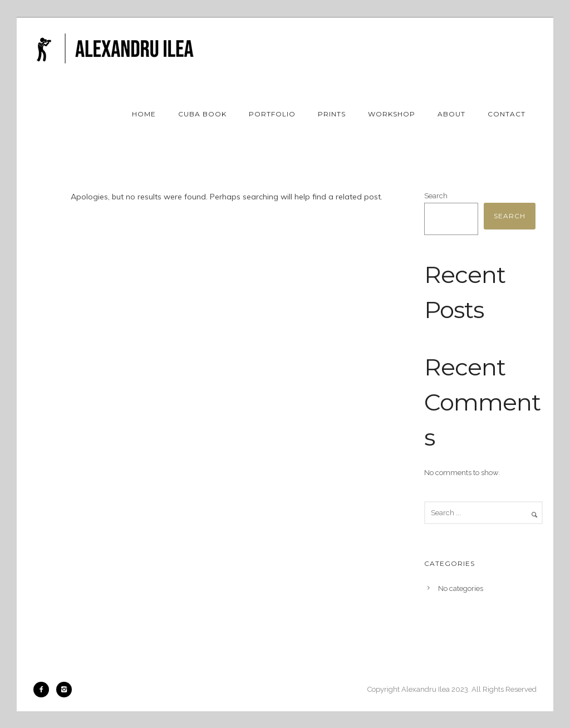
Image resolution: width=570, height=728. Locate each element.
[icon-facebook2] (44, 690)
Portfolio (272, 114)
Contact (507, 114)
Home (144, 114)
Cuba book (202, 114)
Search (436, 196)
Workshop (392, 114)
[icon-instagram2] (64, 690)
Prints (332, 114)
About (451, 114)
